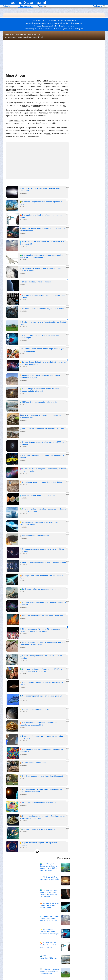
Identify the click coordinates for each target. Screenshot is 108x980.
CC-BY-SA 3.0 (34, 34)
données (64, 89)
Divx (64, 105)
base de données (16, 120)
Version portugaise (76, 29)
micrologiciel (11, 89)
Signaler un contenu (66, 26)
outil (46, 84)
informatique (54, 84)
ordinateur (42, 116)
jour (35, 103)
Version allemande (46, 29)
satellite (37, 105)
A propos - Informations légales (46, 26)
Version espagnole (61, 29)
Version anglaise (31, 29)
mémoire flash (16, 113)
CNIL (55, 23)
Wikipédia (16, 34)
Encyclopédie (25, 6)
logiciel (65, 87)
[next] (37, 852)
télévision (26, 105)
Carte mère (28, 116)
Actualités (8, 6)
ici (42, 37)
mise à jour (60, 92)
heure (49, 134)
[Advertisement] (37, 57)
